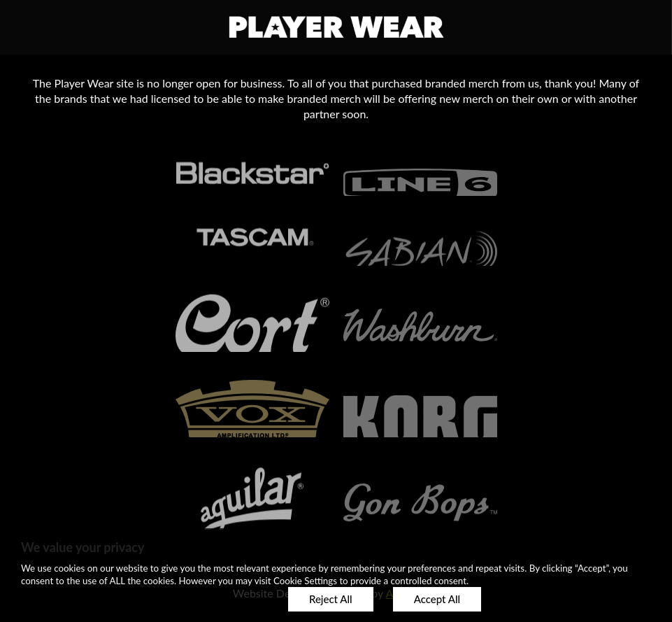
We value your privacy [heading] (83, 547)
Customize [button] (227, 599)
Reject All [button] (331, 599)
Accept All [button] (437, 599)
